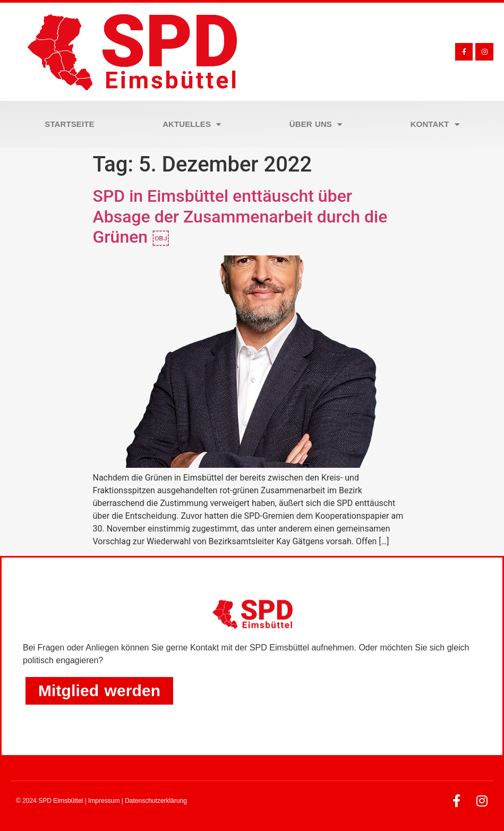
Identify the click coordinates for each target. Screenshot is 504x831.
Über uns (316, 125)
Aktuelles (192, 125)
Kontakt (435, 125)
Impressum (104, 801)
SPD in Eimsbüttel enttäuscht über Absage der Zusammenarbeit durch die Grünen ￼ (240, 216)
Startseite (69, 124)
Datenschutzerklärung (156, 801)
